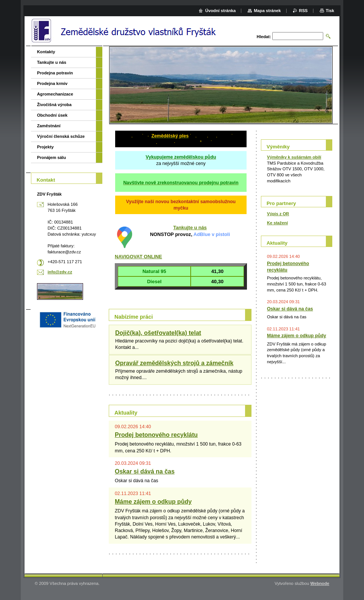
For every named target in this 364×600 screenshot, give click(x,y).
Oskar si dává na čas (145, 471)
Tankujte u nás (190, 228)
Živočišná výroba (54, 105)
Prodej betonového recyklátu (156, 435)
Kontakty (46, 52)
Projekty (45, 147)
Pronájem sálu (51, 157)
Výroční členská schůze (61, 136)
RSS (303, 11)
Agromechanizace (55, 94)
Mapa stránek (267, 11)
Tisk (330, 11)
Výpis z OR (278, 214)
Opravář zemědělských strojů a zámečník (174, 363)
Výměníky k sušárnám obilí (294, 157)
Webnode (320, 583)
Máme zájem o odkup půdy (153, 502)
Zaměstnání (49, 126)
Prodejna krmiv (52, 83)
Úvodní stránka (220, 11)
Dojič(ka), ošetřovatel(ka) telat (158, 333)
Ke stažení (277, 223)
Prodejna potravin (55, 73)
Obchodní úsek (52, 115)
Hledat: (264, 37)
